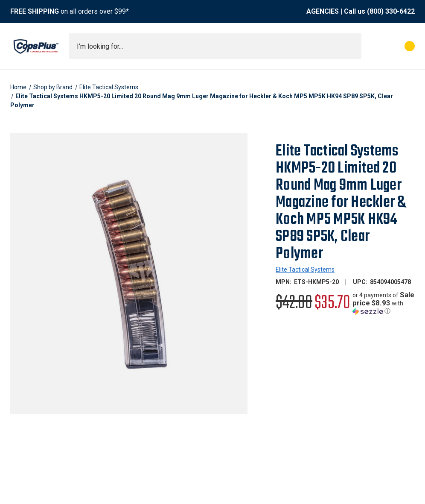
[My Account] (372, 46)
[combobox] (215, 46)
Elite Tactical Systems (305, 270)
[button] (384, 303)
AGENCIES (323, 11)
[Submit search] (352, 46)
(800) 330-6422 (391, 11)
